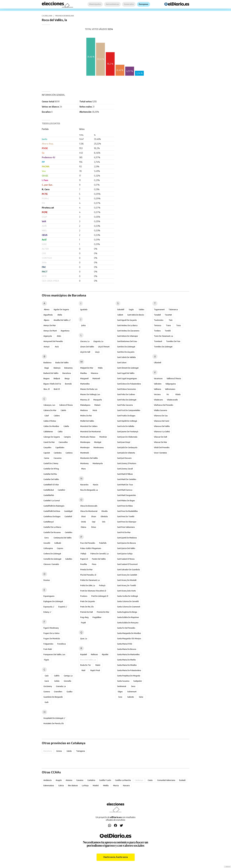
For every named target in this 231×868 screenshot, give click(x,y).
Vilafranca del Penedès (164, 405)
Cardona (69, 453)
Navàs (96, 485)
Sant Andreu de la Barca (127, 325)
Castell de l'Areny (51, 463)
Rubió (98, 665)
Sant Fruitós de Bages (126, 416)
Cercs (47, 538)
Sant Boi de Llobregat (126, 347)
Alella (60, 315)
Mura (83, 469)
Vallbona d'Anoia (174, 378)
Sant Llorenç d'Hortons (127, 463)
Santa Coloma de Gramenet (129, 607)
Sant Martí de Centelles (127, 479)
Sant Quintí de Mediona (127, 538)
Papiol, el (84, 559)
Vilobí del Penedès (162, 447)
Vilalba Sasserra (161, 410)
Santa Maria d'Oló (125, 644)
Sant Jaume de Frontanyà (128, 432)
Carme (47, 458)
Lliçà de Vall (85, 352)
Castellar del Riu (50, 474)
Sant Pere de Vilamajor (127, 522)
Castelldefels (49, 495)
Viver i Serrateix (160, 453)
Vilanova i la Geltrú (162, 432)
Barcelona (67, 373)
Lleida (69, 751)
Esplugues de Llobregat (53, 601)
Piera (94, 564)
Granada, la (61, 686)
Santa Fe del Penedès (126, 628)
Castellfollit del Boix (52, 511)
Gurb (47, 702)
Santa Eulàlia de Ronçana (128, 623)
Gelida (57, 681)
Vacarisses (158, 378)
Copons (60, 548)
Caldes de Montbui (51, 426)
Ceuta (150, 780)
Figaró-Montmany (51, 628)
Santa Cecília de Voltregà (128, 596)
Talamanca (173, 310)
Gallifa (57, 676)
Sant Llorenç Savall (125, 469)
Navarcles (84, 485)
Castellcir (61, 490)
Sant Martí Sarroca (125, 490)
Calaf (47, 416)
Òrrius (94, 527)
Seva (133, 686)
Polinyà (102, 585)
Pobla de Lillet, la (88, 585)
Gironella (67, 681)
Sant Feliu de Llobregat (127, 400)
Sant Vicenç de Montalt (127, 580)
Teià (171, 320)
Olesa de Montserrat (89, 511)
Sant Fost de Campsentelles (129, 410)
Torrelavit (158, 341)
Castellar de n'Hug (51, 469)
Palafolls (103, 543)
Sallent (120, 315)
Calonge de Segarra (52, 437)
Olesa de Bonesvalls (89, 506)
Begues (47, 378)
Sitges (120, 692)
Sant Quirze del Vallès (126, 548)
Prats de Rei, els (87, 607)
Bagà (47, 368)
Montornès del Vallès (89, 458)
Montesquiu (85, 442)
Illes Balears (73, 786)
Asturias (69, 780)
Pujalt (83, 623)
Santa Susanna (123, 681)
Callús (60, 432)
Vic (168, 394)
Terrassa (158, 325)
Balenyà (57, 368)
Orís (104, 522)
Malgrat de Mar (87, 368)
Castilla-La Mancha (123, 780)
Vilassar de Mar (160, 442)
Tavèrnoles (159, 320)
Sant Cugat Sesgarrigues (127, 378)
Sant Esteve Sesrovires (127, 389)
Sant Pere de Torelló (126, 516)
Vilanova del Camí (162, 421)
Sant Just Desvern (124, 458)
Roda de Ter (86, 665)
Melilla (106, 786)
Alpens (47, 320)
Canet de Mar (49, 442)
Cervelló (47, 543)
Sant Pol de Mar (124, 532)
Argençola (48, 336)
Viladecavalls (172, 400)
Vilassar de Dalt (161, 437)
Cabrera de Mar (50, 410)
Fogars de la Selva (51, 633)
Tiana (168, 325)
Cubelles (69, 559)
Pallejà (83, 554)
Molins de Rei (86, 416)
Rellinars (94, 654)
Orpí (94, 522)
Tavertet (168, 315)
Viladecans (158, 400)
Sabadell (121, 310)
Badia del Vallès (62, 363)
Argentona (65, 331)
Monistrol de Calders (89, 426)
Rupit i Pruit (95, 670)
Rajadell (84, 654)
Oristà (83, 522)
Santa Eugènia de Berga (127, 612)
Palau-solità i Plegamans (91, 548)
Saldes (142, 310)
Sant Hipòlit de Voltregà (127, 421)
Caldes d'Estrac (50, 421)
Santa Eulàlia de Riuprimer (128, 617)
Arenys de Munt (50, 331)
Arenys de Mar (50, 325)
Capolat (47, 453)
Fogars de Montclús (52, 639)
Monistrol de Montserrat (90, 432)
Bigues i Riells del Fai (52, 384)
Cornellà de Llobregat (52, 559)
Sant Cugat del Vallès (126, 373)
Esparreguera (49, 596)
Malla (100, 368)
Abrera (47, 310)
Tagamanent (159, 310)
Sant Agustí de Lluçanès (127, 320)
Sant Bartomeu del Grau (127, 341)
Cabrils (63, 410)
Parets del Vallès (99, 559)
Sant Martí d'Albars (125, 474)
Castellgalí (68, 511)
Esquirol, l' (63, 607)
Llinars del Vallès (87, 347)
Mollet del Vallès (87, 421)
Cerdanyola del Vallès (63, 538)
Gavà (47, 681)
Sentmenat (122, 686)
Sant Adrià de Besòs (136, 315)
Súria (141, 697)
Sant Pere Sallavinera (126, 527)
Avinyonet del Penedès (53, 341)
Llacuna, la (85, 341)
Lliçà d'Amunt (104, 347)
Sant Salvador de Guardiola (128, 570)
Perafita (84, 564)
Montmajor (85, 447)
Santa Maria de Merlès (126, 660)
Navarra (126, 786)
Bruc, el (47, 389)
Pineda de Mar (86, 570)
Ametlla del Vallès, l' (62, 320)
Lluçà (97, 352)
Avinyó (47, 347)
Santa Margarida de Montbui (129, 633)
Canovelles (63, 442)
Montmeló (85, 453)
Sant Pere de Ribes (125, 506)
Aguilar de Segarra (61, 310)
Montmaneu (99, 447)
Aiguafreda (48, 315)
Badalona (47, 363)
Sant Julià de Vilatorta (126, 453)
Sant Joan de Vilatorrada (127, 437)
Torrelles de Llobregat (163, 347)
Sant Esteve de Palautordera (129, 384)
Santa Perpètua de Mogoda (129, 676)
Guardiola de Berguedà (53, 697)
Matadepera (85, 405)
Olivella (104, 511)
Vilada (178, 394)
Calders (57, 416)
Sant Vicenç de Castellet (127, 575)
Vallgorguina (171, 384)
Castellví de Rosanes (52, 532)
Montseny (84, 463)
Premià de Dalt (87, 612)
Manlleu (84, 373)
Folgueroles (48, 644)
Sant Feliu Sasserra (125, 405)
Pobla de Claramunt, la (90, 580)
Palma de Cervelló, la (100, 554)
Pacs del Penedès (88, 543)
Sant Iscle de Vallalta (126, 426)
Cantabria (91, 780)
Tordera (157, 331)
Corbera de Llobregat (52, 554)
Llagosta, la (98, 341)
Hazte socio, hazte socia (116, 857)
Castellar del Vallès (51, 479)
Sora (120, 697)
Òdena (83, 527)
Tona (178, 325)
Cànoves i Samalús (51, 564)
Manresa (95, 373)
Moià (95, 410)
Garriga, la (68, 676)
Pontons (84, 596)
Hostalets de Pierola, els (54, 723)
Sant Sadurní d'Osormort (127, 564)
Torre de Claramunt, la (163, 336)
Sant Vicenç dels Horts (126, 591)
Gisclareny (48, 686)
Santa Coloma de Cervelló (128, 601)
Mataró (97, 405)
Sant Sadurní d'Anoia (126, 559)
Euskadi (182, 780)
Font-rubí (48, 649)
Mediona (84, 410)
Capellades (60, 447)
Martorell (96, 378)
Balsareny (69, 368)
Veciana (157, 394)
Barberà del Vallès (51, 373)
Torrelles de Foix (173, 341)
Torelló (168, 331)
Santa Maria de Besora (127, 649)
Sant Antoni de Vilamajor (128, 336)
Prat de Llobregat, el (100, 596)
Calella (66, 426)
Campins (67, 437)
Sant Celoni (122, 363)
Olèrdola (104, 516)
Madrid (96, 786)
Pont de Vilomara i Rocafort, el (93, 591)
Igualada (84, 310)
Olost (83, 516)
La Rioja (85, 786)
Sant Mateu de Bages (126, 501)
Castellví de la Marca (52, 527)
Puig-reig (84, 617)
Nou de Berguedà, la (89, 490)
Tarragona (81, 751)
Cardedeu (58, 453)
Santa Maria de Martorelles (128, 654)
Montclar (103, 437)
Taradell (157, 315)
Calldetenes (48, 432)
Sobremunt (132, 692)
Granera (47, 692)
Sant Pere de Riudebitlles (128, 511)
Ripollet (105, 654)
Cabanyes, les (49, 405)
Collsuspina (48, 548)
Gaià (47, 676)
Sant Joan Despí (124, 442)
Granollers (58, 692)
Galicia (61, 786)
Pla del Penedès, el (88, 575)
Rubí (83, 670)
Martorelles (85, 384)
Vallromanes (170, 389)
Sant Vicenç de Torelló (127, 585)
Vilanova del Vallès (162, 426)
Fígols (47, 660)
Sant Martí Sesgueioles (127, 495)
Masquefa (98, 400)
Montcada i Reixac (88, 437)
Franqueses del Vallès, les (54, 654)
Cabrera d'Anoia (66, 405)
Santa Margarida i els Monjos (129, 639)
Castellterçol (49, 522)
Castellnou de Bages (52, 516)
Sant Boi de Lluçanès (126, 352)
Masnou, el (85, 400)
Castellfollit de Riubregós (54, 506)
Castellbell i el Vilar (51, 485)
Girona (59, 751)
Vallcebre (158, 384)
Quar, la (84, 639)
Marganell (84, 378)
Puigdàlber (97, 617)
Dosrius (47, 580)
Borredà (68, 384)
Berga (67, 378)
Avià (57, 347)
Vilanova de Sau (161, 416)
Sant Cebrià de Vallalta (126, 357)
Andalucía (48, 780)
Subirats (131, 697)
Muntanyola (98, 463)
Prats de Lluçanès (88, 601)
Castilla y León (105, 780)
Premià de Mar (103, 612)
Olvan (94, 516)
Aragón (59, 780)
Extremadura (49, 786)
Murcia (116, 786)
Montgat (98, 442)
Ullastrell (158, 363)
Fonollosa (62, 644)
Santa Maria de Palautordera (129, 670)
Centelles (69, 532)
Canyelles (47, 447)
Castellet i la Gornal (52, 501)
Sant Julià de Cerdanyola (127, 447)
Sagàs (131, 310)
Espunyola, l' (49, 607)
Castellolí (68, 516)
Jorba (83, 325)
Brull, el (57, 389)
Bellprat (57, 378)
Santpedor (138, 681)
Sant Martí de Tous (125, 485)
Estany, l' (47, 612)
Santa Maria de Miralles (127, 665)
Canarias (80, 780)
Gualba (69, 692)
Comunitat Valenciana (166, 780)
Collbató (58, 543)
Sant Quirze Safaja (125, 554)
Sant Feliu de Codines (126, 394)
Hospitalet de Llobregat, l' (54, 718)
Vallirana (157, 389)
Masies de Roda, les (89, 389)
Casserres (58, 458)
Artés (59, 336)
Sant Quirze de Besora (126, 543)
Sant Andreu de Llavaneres (128, 331)
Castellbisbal (49, 490)
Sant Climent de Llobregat (128, 368)
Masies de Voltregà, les (90, 394)
